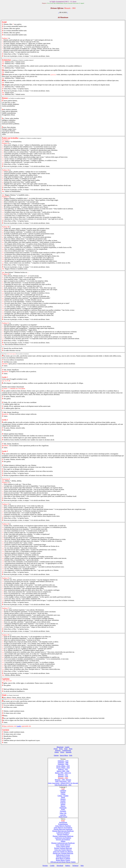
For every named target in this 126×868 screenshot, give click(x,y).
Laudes (19, 726)
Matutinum (60, 747)
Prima (56, 749)
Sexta (66, 749)
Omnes (57, 752)
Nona (71, 749)
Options (56, 755)
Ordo (71, 755)
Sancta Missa (64, 755)
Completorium (66, 750)
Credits (52, 866)
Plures (62, 752)
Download (60, 866)
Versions (45, 866)
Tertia (61, 749)
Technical (75, 866)
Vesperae (58, 750)
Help (82, 866)
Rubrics (68, 866)
